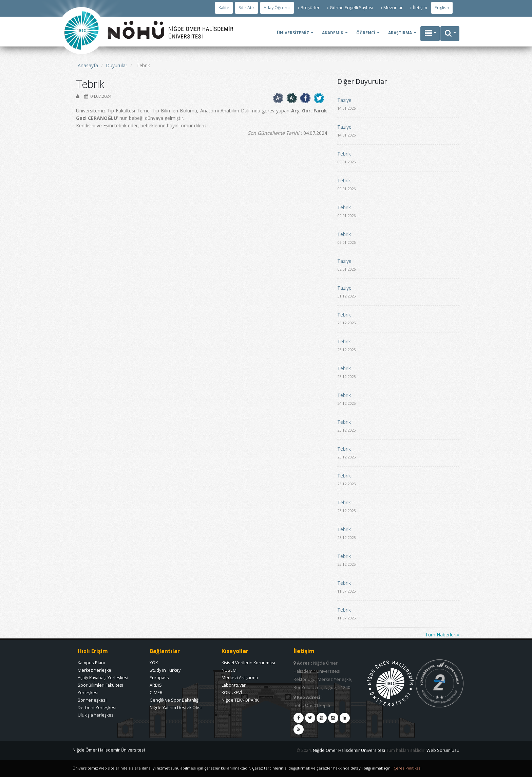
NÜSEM (229, 670)
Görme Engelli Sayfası (350, 8)
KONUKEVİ (232, 693)
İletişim (419, 8)
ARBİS (156, 685)
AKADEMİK (333, 33)
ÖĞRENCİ (366, 33)
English (442, 8)
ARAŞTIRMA (400, 33)
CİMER (156, 693)
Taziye (344, 100)
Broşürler (309, 8)
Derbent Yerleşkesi (97, 708)
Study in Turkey (165, 670)
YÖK (154, 663)
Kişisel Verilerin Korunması (248, 663)
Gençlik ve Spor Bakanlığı (175, 700)
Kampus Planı (91, 663)
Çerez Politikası (407, 768)
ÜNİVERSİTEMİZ (293, 33)
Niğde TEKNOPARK (240, 700)
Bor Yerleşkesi (92, 700)
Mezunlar (392, 8)
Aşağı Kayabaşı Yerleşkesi (103, 678)
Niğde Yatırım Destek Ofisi (176, 708)
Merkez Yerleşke (94, 670)
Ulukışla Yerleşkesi (96, 715)
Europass (159, 678)
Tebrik (344, 154)
